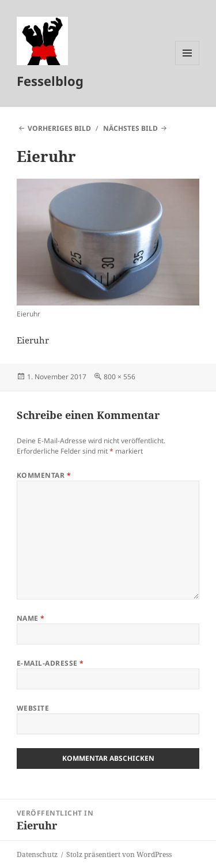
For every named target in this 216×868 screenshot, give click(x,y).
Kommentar (44, 475)
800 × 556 (120, 377)
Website (33, 708)
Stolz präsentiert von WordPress (119, 854)
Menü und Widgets (187, 65)
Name (31, 618)
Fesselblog (50, 81)
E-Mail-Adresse (50, 663)
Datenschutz (37, 854)
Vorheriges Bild (59, 128)
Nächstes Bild (130, 128)
